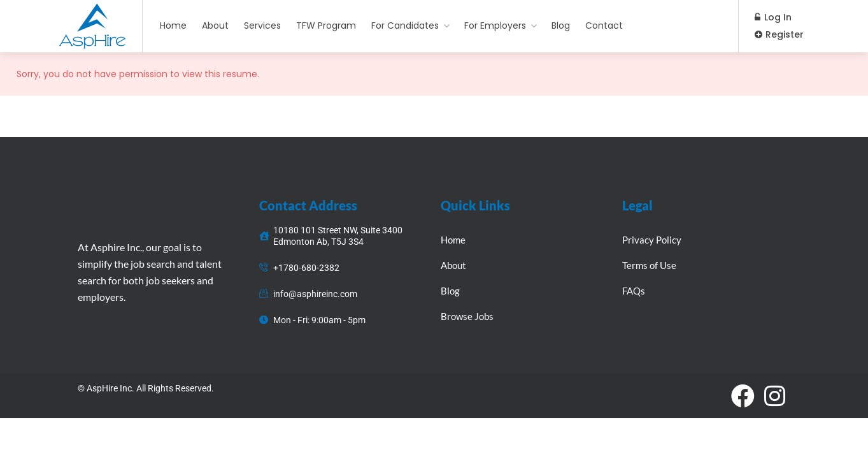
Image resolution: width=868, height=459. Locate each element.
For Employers (495, 25)
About (215, 25)
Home (173, 25)
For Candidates (405, 25)
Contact (604, 25)
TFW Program (326, 25)
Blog (561, 25)
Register (779, 34)
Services (262, 25)
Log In (773, 17)
